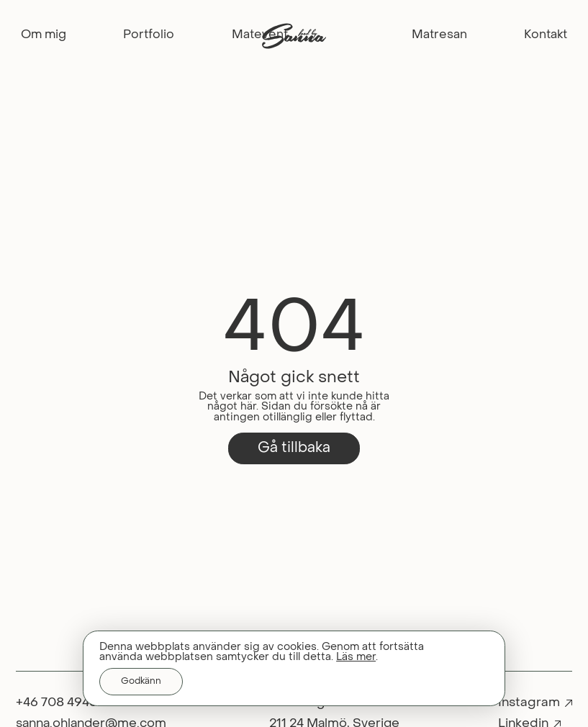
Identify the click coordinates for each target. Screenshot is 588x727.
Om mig (44, 35)
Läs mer (356, 657)
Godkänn (141, 681)
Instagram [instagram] (529, 702)
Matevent (260, 35)
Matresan (439, 35)
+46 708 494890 (65, 702)
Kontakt (546, 35)
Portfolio (149, 35)
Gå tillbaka (294, 448)
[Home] (294, 28)
